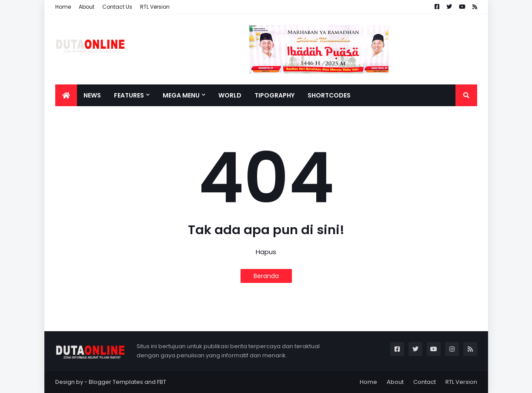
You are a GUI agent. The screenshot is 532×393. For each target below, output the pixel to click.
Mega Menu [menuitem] (181, 95)
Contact (425, 382)
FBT (162, 382)
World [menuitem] (230, 95)
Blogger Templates (116, 382)
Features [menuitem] (129, 95)
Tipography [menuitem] (274, 95)
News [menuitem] (92, 95)
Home (63, 7)
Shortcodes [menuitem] (329, 95)
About (87, 7)
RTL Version (155, 7)
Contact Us (117, 7)
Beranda (266, 276)
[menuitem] (66, 95)
